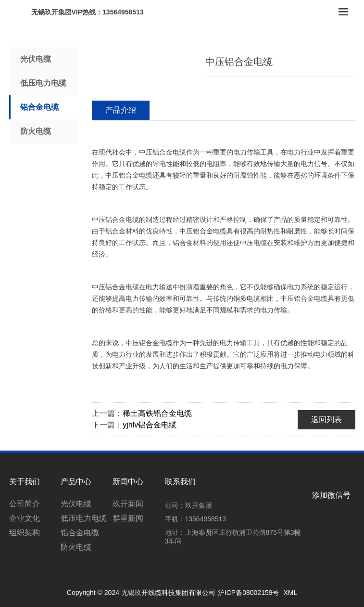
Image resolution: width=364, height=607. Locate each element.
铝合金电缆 (39, 107)
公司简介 (25, 504)
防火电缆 (36, 131)
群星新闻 (128, 518)
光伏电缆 (36, 59)
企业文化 (25, 518)
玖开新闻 (128, 504)
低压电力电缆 (43, 83)
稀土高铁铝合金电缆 (157, 413)
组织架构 (25, 533)
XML (290, 593)
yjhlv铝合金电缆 (150, 425)
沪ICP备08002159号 (249, 593)
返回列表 (326, 420)
